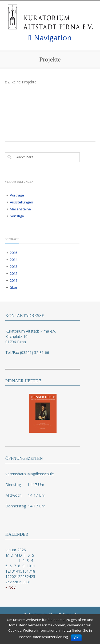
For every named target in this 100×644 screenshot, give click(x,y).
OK (76, 638)
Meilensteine (20, 209)
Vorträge (17, 195)
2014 (14, 260)
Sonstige (17, 216)
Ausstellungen (21, 202)
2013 (14, 267)
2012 (14, 273)
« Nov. (11, 587)
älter (14, 287)
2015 (14, 253)
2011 (14, 280)
